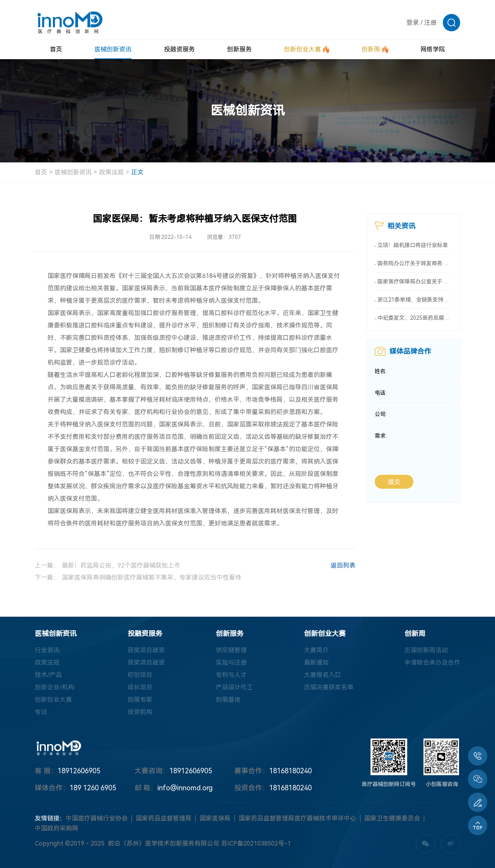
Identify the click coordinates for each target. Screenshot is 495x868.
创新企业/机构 (55, 687)
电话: (381, 393)
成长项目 (140, 687)
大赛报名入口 (323, 675)
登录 (413, 23)
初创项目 (140, 675)
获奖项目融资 (146, 650)
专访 (41, 712)
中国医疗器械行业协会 (97, 818)
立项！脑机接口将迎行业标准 (413, 245)
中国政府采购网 (56, 828)
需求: (381, 436)
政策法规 (111, 172)
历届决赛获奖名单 (329, 687)
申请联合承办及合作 (432, 663)
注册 (430, 23)
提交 (394, 482)
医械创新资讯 (73, 172)
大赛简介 (316, 650)
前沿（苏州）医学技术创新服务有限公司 (164, 843)
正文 (137, 172)
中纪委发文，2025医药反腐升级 (415, 318)
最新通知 (316, 663)
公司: (381, 414)
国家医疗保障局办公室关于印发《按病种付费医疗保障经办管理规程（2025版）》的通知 (415, 281)
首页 (41, 172)
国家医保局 (215, 818)
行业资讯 (47, 650)
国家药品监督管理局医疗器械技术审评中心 (297, 818)
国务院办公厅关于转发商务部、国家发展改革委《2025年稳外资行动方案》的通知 (415, 263)
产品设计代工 (234, 687)
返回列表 (335, 566)
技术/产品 (48, 675)
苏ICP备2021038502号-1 (256, 843)
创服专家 (140, 700)
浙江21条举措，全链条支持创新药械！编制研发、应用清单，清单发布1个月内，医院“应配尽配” (415, 300)
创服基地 (228, 700)
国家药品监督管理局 (164, 818)
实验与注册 (231, 663)
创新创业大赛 (53, 700)
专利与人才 (231, 675)
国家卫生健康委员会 (392, 818)
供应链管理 (231, 650)
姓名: (381, 371)
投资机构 (140, 712)
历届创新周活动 (426, 650)
